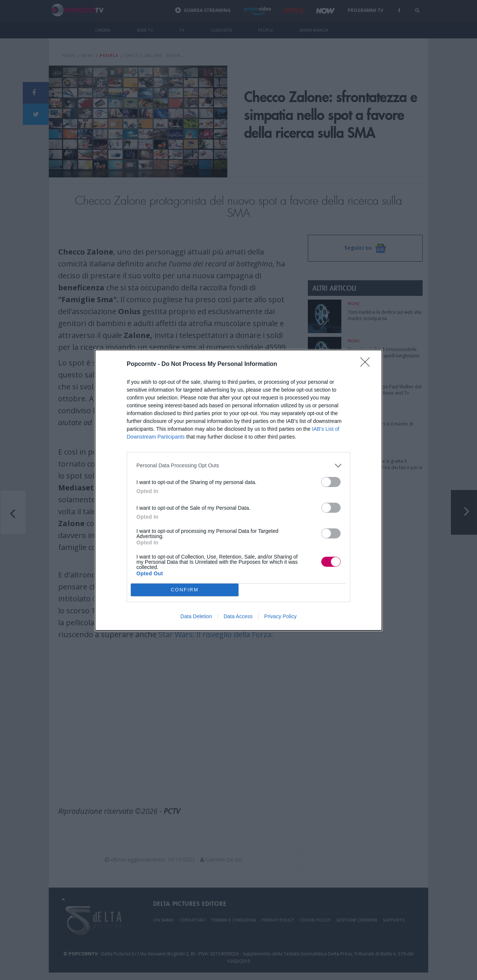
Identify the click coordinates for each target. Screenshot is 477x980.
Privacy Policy (280, 616)
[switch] (331, 482)
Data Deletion (196, 616)
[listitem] (238, 466)
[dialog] (238, 490)
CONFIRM (185, 590)
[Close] (367, 364)
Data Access (238, 616)
